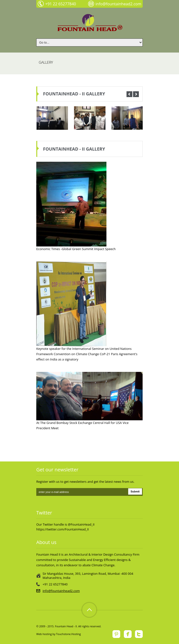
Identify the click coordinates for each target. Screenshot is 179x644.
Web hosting (44, 634)
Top (89, 610)
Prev (129, 94)
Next (136, 94)
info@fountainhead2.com (61, 591)
